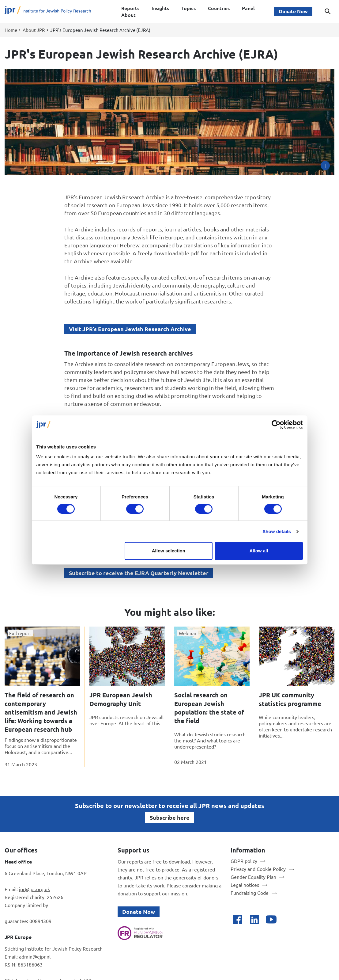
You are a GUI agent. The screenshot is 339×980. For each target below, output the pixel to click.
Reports (130, 8)
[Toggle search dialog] (328, 11)
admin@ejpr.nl (35, 956)
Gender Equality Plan (253, 877)
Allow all (259, 551)
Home (11, 30)
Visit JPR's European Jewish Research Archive (130, 329)
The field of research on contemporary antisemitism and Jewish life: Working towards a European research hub (41, 712)
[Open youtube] (271, 919)
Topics (188, 8)
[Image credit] (325, 166)
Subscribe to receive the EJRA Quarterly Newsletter (139, 573)
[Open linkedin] (254, 919)
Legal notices (245, 885)
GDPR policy (244, 861)
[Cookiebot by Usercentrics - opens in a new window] (276, 425)
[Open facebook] (237, 919)
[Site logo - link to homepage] (48, 11)
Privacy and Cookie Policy (258, 869)
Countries (219, 8)
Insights (160, 8)
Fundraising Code (250, 893)
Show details (277, 531)
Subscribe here (170, 817)
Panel (248, 8)
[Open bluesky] (288, 919)
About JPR (34, 30)
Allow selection (169, 551)
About (128, 15)
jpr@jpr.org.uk (34, 889)
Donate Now (293, 11)
